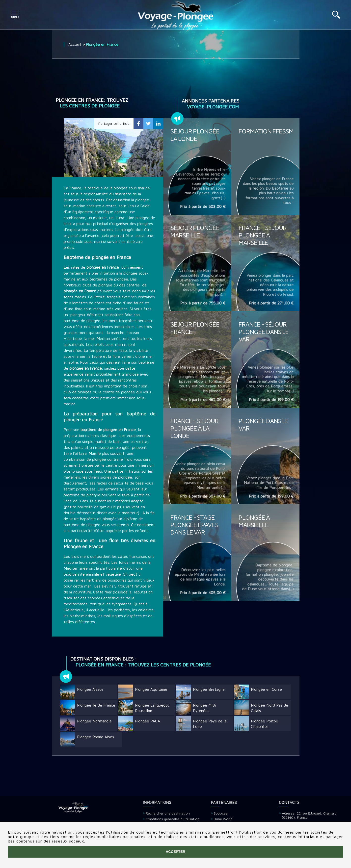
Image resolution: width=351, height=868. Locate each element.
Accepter (175, 852)
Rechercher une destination (168, 813)
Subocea (221, 813)
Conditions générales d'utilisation (173, 819)
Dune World (223, 819)
